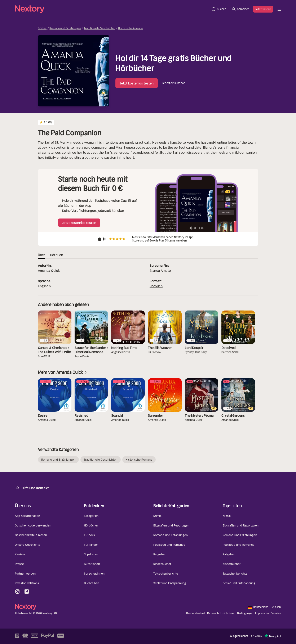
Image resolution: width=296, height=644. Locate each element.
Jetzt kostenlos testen (137, 83)
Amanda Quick (49, 271)
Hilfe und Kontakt (32, 488)
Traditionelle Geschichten (99, 28)
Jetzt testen (263, 9)
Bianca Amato (160, 271)
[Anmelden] (240, 9)
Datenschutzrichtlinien (221, 613)
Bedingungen (245, 613)
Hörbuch (156, 286)
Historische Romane (131, 28)
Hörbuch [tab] (57, 255)
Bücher (42, 28)
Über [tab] (42, 255)
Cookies (276, 613)
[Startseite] (112, 9)
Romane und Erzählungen (65, 28)
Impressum (262, 613)
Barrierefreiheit (196, 613)
